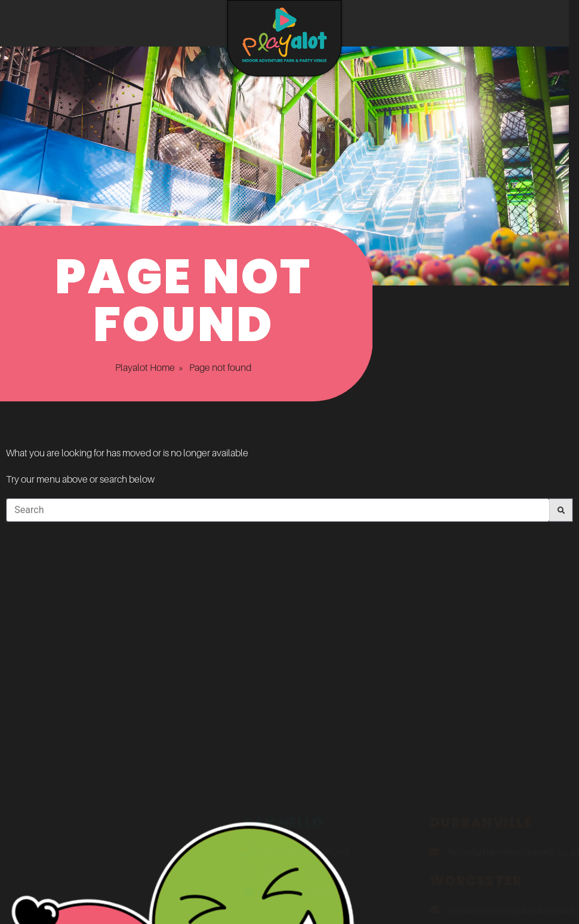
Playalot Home (132, 367)
